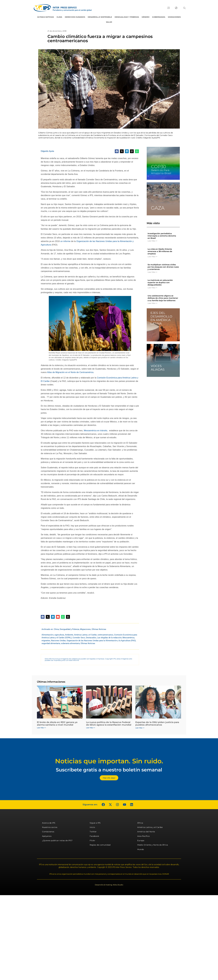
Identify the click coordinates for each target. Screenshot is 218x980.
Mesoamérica (128, 638)
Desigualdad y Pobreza (127, 17)
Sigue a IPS (95, 823)
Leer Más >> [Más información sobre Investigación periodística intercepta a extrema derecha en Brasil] (152, 241)
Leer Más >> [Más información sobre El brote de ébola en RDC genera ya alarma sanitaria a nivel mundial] (41, 728)
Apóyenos (47, 836)
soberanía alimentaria (70, 643)
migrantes (46, 641)
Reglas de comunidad (100, 845)
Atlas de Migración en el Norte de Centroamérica (70, 372)
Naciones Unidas (58, 641)
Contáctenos (48, 832)
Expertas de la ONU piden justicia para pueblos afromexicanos (157, 723)
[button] (184, 8)
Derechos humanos (75, 17)
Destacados (91, 638)
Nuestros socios (50, 827)
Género (146, 17)
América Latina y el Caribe (85, 635)
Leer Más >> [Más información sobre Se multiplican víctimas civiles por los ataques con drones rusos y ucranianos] (152, 272)
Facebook (94, 836)
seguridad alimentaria (51, 643)
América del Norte (146, 832)
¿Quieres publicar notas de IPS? (57, 840)
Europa (141, 840)
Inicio (92, 827)
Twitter (93, 832)
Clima (59, 17)
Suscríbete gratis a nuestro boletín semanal (109, 770)
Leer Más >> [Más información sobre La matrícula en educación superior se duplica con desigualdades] (152, 288)
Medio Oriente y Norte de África (153, 845)
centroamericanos (105, 635)
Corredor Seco (79, 638)
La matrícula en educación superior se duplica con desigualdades (160, 282)
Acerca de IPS (49, 823)
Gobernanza (159, 17)
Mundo (141, 849)
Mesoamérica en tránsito (95, 431)
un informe (65, 241)
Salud (109, 22)
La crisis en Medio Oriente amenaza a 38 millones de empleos (160, 251)
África (140, 823)
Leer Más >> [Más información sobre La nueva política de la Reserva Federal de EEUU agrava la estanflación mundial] (91, 728)
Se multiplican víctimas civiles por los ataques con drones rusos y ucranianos (163, 267)
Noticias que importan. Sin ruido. (109, 761)
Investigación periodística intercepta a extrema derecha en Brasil (162, 236)
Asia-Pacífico (144, 836)
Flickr (92, 840)
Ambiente (69, 635)
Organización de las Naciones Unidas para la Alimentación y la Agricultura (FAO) (101, 641)
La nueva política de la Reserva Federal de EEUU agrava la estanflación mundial (109, 723)
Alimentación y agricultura (53, 635)
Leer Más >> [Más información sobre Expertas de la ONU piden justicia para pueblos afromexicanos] (140, 728)
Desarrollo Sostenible (100, 17)
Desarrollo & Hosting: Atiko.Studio (109, 885)
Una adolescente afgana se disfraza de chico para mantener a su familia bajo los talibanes (163, 298)
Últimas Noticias (46, 17)
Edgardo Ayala (47, 151)
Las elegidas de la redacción (109, 638)
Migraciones (174, 17)
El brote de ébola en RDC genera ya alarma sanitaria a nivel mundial (57, 723)
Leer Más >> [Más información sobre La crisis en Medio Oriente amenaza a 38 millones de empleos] (152, 257)
